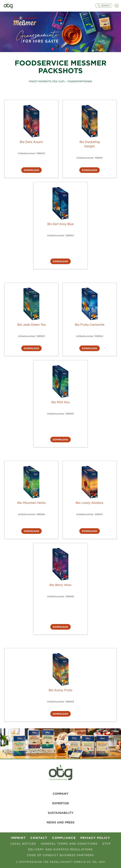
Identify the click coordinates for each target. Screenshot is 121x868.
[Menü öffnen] (117, 6)
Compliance (64, 838)
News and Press (61, 822)
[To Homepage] (8, 6)
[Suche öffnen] (104, 6)
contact (39, 838)
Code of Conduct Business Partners (60, 855)
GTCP (106, 844)
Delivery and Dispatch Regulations (60, 849)
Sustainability (61, 813)
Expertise (61, 803)
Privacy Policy (95, 838)
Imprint (18, 838)
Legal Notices (23, 844)
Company (60, 794)
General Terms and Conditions (69, 844)
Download (31, 170)
